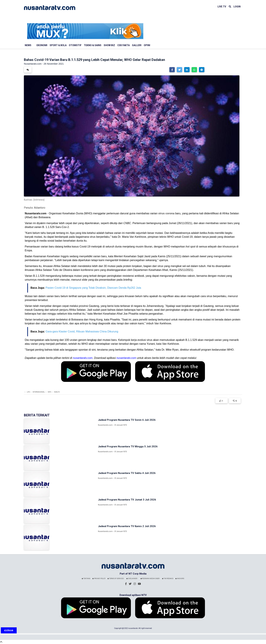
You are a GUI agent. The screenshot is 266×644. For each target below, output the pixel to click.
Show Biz (109, 45)
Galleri (137, 45)
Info (49, 392)
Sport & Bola (58, 45)
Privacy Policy (99, 579)
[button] (172, 70)
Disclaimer (132, 579)
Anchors (180, 579)
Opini (147, 45)
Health (57, 392)
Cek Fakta (123, 45)
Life (28, 392)
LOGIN (237, 7)
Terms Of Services (116, 579)
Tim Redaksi (168, 579)
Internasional (39, 392)
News (28, 45)
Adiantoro (40, 208)
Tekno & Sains (93, 45)
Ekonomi (42, 45)
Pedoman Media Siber (150, 579)
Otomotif (75, 45)
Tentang (86, 579)
